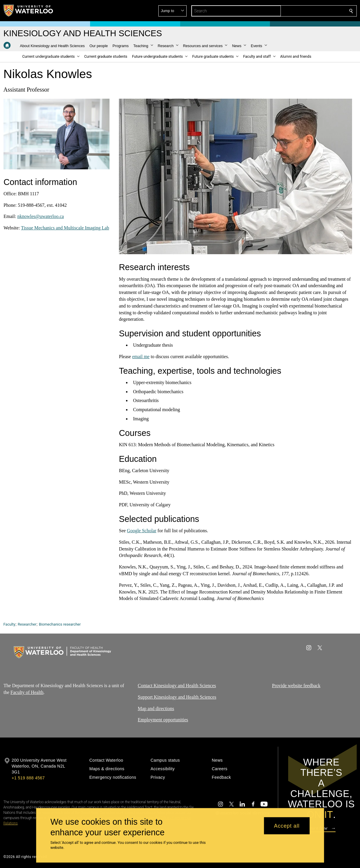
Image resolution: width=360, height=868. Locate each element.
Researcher (27, 624)
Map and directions (156, 708)
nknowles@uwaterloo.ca (40, 216)
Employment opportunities (163, 720)
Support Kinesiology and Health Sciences (177, 697)
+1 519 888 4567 (28, 778)
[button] (308, 11)
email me (141, 357)
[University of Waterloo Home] (29, 11)
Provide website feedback (296, 686)
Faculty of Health (27, 692)
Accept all (287, 826)
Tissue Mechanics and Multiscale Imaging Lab (65, 228)
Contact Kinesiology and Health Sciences (177, 686)
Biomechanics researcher (60, 624)
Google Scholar (142, 531)
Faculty (9, 624)
